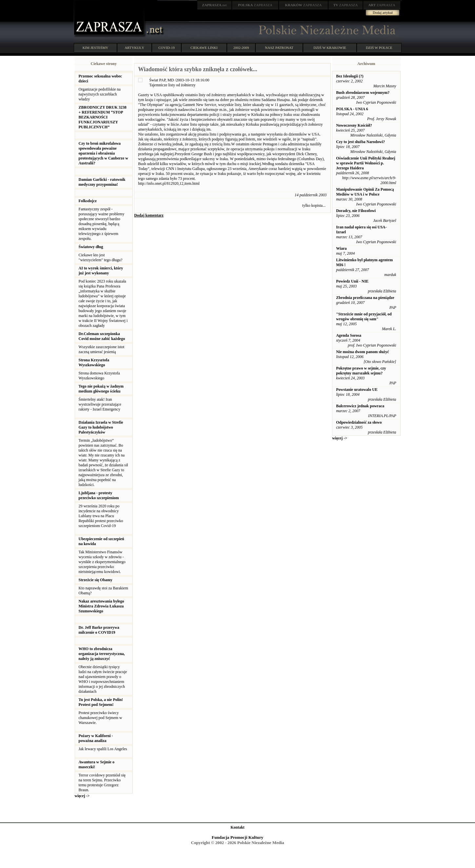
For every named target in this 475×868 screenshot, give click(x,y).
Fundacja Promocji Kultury (238, 837)
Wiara (341, 248)
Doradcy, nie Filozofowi (356, 211)
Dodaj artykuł (383, 12)
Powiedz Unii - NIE (352, 281)
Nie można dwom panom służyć (362, 352)
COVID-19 (167, 48)
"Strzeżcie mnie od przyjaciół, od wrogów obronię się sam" (364, 317)
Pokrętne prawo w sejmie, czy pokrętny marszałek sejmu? (361, 371)
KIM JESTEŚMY (96, 48)
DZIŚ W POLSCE (379, 48)
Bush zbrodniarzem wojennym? (363, 93)
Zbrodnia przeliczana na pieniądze (365, 298)
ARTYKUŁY (134, 48)
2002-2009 (241, 48)
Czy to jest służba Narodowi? (360, 142)
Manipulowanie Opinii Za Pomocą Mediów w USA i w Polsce (365, 192)
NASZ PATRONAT (279, 48)
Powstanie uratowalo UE (357, 390)
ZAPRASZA (255, 5)
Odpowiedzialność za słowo (359, 422)
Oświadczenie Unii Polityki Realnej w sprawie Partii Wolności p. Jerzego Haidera (366, 163)
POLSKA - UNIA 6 (352, 109)
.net (214, 5)
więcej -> (82, 796)
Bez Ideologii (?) (350, 76)
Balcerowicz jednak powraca (360, 406)
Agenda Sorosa (349, 335)
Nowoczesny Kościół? (354, 125)
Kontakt (238, 827)
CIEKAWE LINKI (204, 48)
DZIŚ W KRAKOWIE (330, 48)
